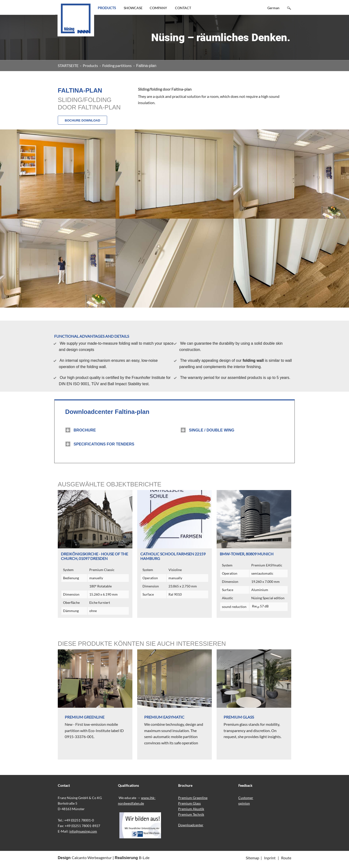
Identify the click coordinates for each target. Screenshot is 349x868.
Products (90, 65)
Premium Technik (191, 814)
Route (286, 858)
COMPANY (158, 8)
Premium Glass (189, 803)
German (273, 8)
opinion (244, 803)
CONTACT (183, 8)
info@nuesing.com (83, 831)
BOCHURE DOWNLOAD (82, 120)
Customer (246, 798)
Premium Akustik (191, 809)
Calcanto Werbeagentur (92, 858)
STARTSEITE (68, 65)
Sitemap (252, 858)
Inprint (270, 858)
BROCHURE (85, 430)
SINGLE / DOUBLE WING (212, 430)
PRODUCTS (107, 8)
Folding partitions (117, 65)
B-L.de (144, 858)
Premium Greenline (193, 798)
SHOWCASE (133, 8)
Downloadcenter (191, 825)
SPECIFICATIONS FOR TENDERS (104, 444)
